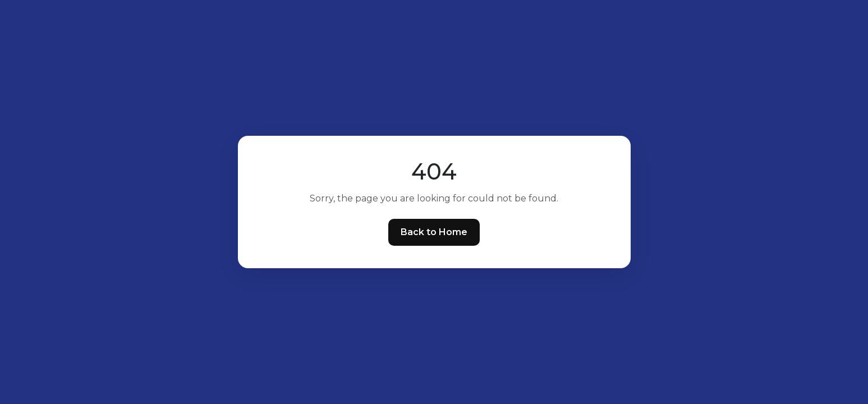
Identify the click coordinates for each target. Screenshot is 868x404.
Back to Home (434, 232)
